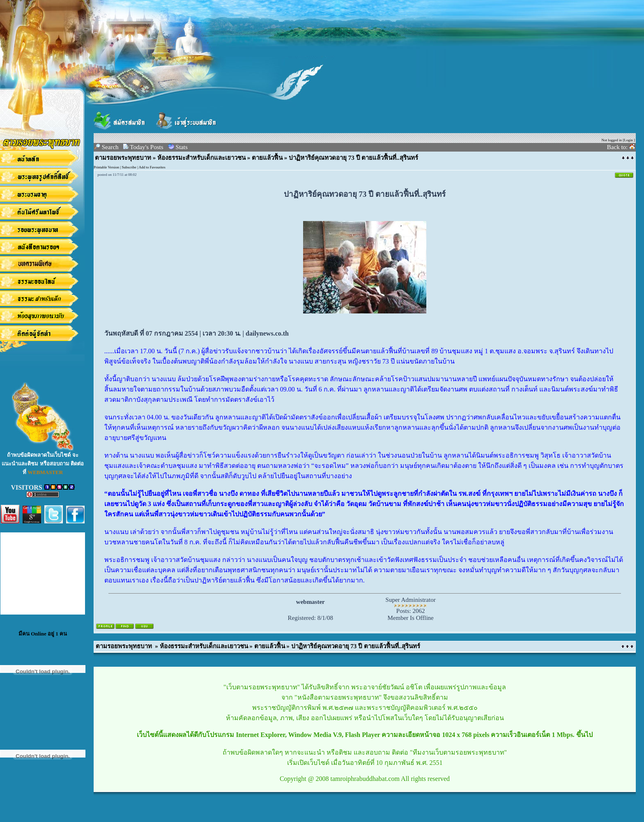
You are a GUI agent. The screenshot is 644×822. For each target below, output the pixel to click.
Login (628, 140)
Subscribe (129, 167)
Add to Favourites (152, 167)
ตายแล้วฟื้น (267, 158)
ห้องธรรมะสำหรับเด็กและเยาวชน (201, 158)
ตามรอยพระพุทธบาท (123, 158)
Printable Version (106, 167)
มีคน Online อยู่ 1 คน (43, 634)
